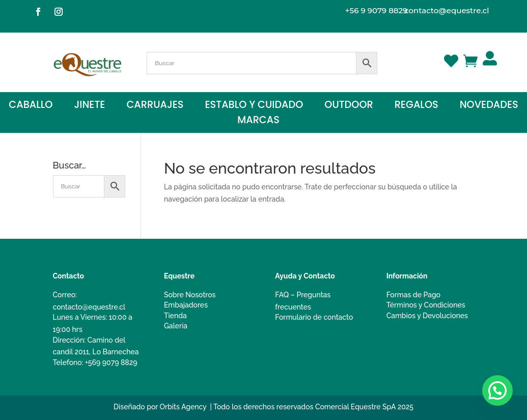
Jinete (89, 106)
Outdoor (349, 106)
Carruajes (155, 106)
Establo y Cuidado (254, 106)
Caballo (31, 106)
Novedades (489, 106)
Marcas (258, 122)
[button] (497, 390)
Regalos (417, 106)
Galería (176, 326)
